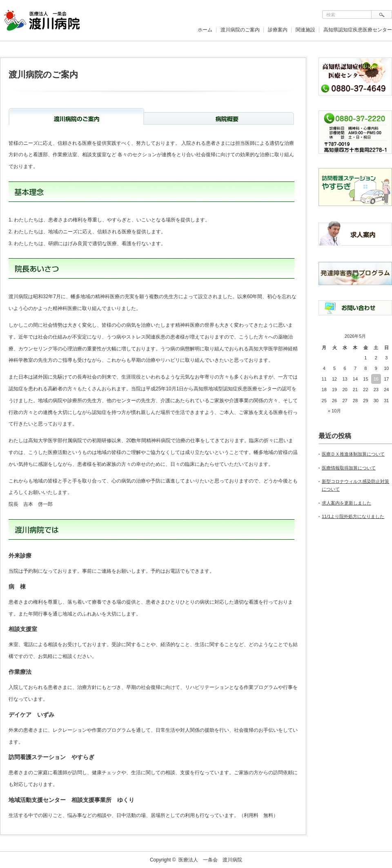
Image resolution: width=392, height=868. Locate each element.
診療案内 (278, 30)
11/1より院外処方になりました (353, 516)
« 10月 (334, 411)
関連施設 (305, 30)
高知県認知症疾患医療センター (358, 30)
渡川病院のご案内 (240, 30)
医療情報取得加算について (349, 468)
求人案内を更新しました (346, 503)
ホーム (205, 30)
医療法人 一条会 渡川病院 (210, 860)
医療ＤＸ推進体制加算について (353, 454)
